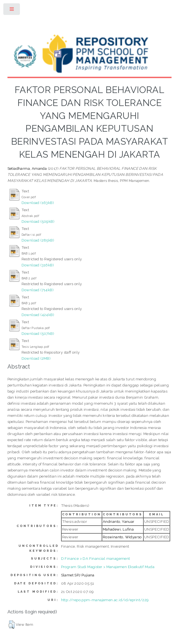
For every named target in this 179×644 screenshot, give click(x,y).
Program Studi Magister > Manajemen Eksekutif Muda (108, 567)
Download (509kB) (38, 221)
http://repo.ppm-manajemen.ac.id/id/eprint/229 (105, 600)
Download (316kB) (38, 265)
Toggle (12, 10)
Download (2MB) (36, 358)
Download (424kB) (38, 315)
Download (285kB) (38, 240)
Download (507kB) (38, 333)
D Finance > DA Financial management (96, 558)
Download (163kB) (38, 203)
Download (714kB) (38, 290)
